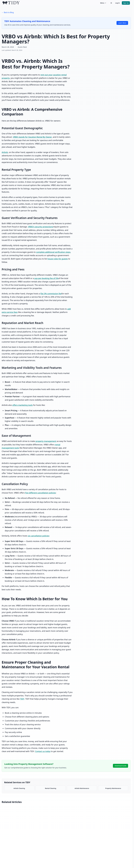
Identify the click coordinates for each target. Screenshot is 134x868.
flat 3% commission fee (51, 294)
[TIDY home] (51, 3)
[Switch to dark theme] (111, 3)
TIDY (22, 699)
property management (46, 441)
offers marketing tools (22, 405)
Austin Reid (22, 47)
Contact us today (43, 751)
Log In (117, 3)
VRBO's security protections (41, 227)
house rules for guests (58, 259)
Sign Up (126, 3)
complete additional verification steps (53, 252)
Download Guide (120, 766)
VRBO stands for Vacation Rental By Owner (32, 137)
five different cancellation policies (40, 493)
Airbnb (5, 152)
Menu (103, 3)
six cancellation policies (39, 536)
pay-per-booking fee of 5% (46, 278)
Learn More (122, 23)
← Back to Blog (8, 12)
